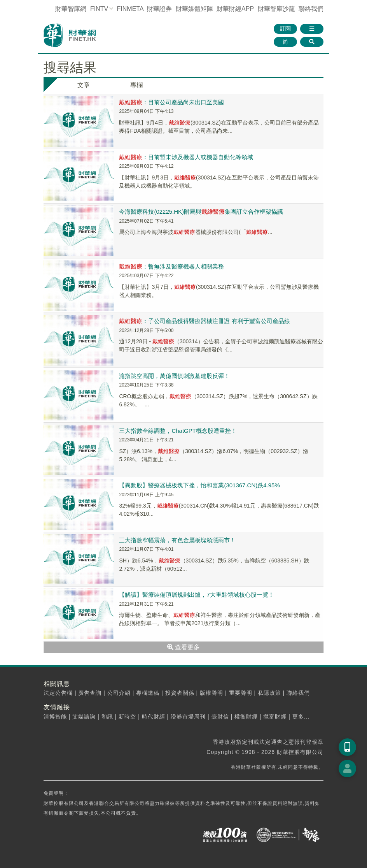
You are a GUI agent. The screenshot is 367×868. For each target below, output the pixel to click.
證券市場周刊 (188, 717)
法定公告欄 (58, 693)
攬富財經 (275, 717)
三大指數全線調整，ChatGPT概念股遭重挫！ (178, 431)
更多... (301, 717)
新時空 (127, 717)
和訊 (107, 717)
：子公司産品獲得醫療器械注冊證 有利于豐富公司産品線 (204, 321)
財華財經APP (235, 9)
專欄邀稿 (148, 693)
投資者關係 (180, 693)
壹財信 (220, 717)
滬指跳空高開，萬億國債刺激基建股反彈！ (174, 376)
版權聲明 (211, 693)
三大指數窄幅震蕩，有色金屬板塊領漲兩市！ (177, 540)
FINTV (99, 9)
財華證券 (159, 9)
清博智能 (55, 717)
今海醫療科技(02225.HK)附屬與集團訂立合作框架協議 (201, 212)
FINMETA (130, 9)
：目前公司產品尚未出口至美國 (171, 102)
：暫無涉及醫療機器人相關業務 (171, 266)
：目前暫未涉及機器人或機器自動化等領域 (186, 157)
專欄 (136, 85)
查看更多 (183, 647)
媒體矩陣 (194, 9)
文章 (84, 85)
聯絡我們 (311, 9)
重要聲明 (241, 693)
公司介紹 (119, 693)
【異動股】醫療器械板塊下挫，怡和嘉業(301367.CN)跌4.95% (199, 485)
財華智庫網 (71, 9)
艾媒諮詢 (84, 717)
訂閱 (285, 28)
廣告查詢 (90, 693)
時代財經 (154, 717)
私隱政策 (269, 693)
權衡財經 (246, 717)
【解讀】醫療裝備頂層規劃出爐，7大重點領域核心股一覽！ (196, 595)
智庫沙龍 (276, 9)
